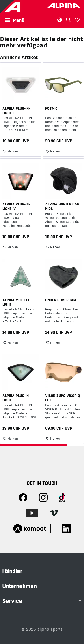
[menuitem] (16, 20)
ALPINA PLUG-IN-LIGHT (16, 398)
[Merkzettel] (77, 20)
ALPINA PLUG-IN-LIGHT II (16, 111)
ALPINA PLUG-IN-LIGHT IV (16, 206)
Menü (15, 20)
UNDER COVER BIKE (61, 300)
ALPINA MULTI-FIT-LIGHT (17, 302)
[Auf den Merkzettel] (11, 151)
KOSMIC (51, 108)
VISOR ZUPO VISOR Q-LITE (63, 398)
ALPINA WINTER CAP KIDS (62, 206)
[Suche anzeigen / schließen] (68, 20)
